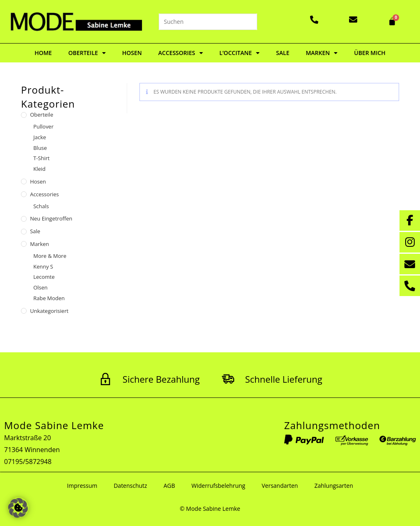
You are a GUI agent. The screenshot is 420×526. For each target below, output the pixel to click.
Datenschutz (130, 486)
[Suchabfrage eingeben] (208, 22)
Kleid (39, 169)
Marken (322, 53)
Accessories (181, 53)
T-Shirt (41, 158)
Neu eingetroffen (51, 218)
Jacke (40, 137)
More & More (50, 256)
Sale (283, 53)
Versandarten (280, 486)
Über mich (370, 53)
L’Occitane (240, 53)
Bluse (40, 148)
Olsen (40, 287)
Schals (41, 206)
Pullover (43, 126)
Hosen (132, 53)
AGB (169, 486)
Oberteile (87, 53)
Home (43, 53)
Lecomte (44, 277)
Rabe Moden (49, 298)
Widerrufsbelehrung (218, 486)
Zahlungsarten (333, 486)
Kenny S (43, 266)
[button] (18, 508)
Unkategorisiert (49, 311)
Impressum (82, 486)
